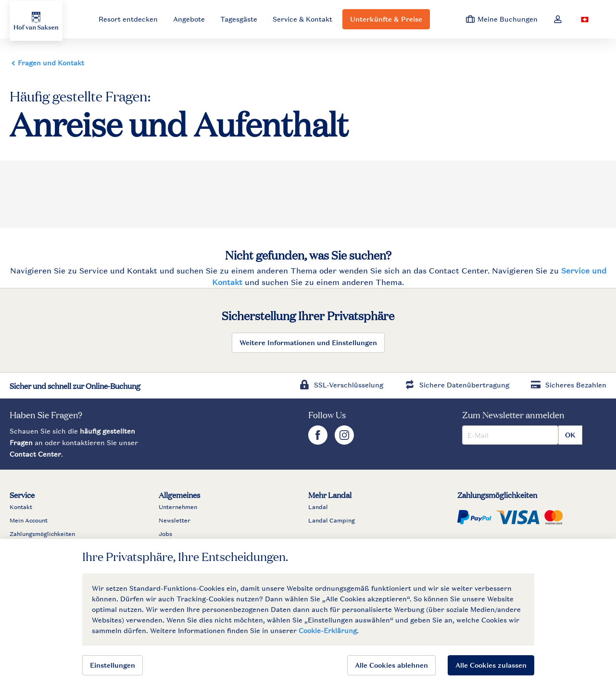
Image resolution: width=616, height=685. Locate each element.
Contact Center (35, 454)
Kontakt (21, 507)
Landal (318, 507)
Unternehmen (178, 507)
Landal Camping (332, 521)
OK (570, 435)
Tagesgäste (239, 19)
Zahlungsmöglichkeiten (42, 534)
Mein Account (29, 521)
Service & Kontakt (302, 19)
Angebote (189, 19)
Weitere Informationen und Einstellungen (308, 342)
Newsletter (175, 521)
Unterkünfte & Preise (386, 19)
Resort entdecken (128, 19)
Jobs (165, 534)
